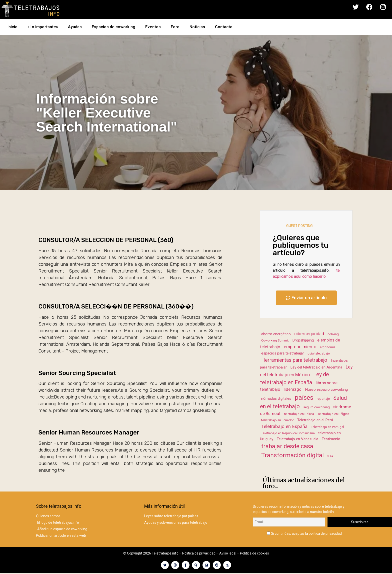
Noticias (197, 27)
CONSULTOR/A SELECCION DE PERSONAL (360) (106, 240)
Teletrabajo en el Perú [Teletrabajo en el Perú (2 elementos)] (315, 420)
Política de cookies (254, 553)
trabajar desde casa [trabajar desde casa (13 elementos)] (287, 446)
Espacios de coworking (113, 27)
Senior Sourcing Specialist (77, 373)
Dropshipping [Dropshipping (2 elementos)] (303, 340)
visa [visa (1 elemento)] (330, 456)
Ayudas (75, 27)
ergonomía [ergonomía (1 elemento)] (328, 347)
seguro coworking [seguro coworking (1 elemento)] (316, 407)
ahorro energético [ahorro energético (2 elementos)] (276, 334)
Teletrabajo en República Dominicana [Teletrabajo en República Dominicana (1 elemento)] (288, 433)
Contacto (224, 27)
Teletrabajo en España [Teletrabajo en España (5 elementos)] (284, 426)
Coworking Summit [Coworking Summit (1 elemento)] (275, 340)
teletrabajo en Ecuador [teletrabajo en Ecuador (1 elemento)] (277, 420)
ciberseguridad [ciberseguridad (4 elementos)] (309, 334)
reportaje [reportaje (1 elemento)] (323, 399)
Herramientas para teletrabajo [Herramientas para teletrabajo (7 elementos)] (294, 360)
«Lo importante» (43, 27)
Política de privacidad (199, 553)
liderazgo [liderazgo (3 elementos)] (293, 389)
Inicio (12, 27)
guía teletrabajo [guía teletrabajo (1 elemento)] (319, 353)
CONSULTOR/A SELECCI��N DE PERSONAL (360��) (116, 306)
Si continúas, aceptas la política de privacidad (304, 532)
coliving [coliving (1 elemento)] (333, 334)
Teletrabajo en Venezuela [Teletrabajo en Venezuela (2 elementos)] (297, 439)
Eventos (153, 27)
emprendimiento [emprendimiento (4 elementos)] (300, 347)
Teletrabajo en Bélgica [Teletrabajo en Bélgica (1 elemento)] (333, 414)
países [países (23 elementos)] (304, 397)
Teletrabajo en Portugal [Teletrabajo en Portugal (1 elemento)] (327, 427)
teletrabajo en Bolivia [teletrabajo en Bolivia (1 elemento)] (299, 414)
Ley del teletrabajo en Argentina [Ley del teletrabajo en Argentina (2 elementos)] (316, 367)
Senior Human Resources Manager (89, 432)
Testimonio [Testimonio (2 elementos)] (331, 439)
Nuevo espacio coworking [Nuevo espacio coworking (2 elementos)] (326, 389)
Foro (175, 27)
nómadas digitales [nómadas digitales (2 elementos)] (276, 398)
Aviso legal (228, 553)
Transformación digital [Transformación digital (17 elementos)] (292, 455)
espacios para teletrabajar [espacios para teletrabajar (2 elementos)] (283, 353)
